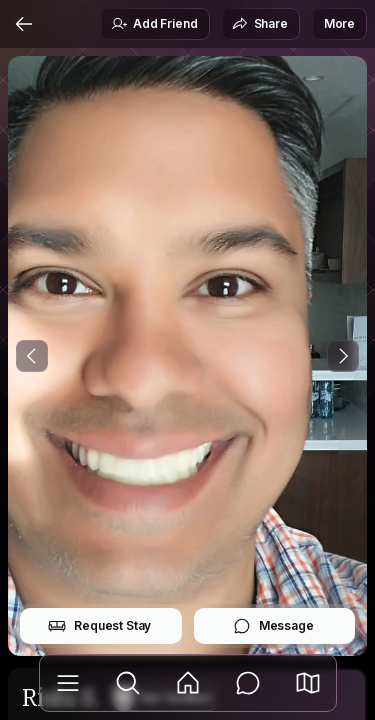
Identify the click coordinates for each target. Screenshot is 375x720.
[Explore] (128, 683)
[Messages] (248, 683)
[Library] (68, 683)
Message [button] (273, 626)
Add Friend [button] (154, 24)
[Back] (24, 24)
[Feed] (188, 683)
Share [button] (260, 24)
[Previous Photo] (32, 356)
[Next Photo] (343, 356)
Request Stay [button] (99, 626)
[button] (308, 683)
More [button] (339, 23)
